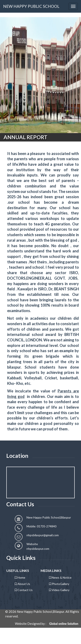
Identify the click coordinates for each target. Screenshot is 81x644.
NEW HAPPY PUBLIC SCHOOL (31, 6)
